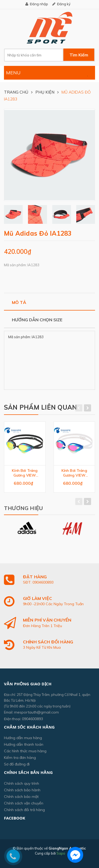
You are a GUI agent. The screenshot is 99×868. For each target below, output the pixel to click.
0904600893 (32, 719)
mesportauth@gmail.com (36, 712)
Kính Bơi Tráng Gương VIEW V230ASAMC (25, 473)
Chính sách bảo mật (21, 797)
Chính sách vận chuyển (24, 803)
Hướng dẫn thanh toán (24, 744)
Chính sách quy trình (22, 783)
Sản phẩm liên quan (40, 407)
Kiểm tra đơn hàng (20, 758)
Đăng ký (64, 4)
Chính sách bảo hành (22, 790)
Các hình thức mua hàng (25, 751)
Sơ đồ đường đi (17, 764)
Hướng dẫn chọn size (37, 320)
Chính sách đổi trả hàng (24, 810)
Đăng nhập (39, 4)
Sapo (61, 853)
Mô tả (19, 302)
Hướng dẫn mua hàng (23, 738)
